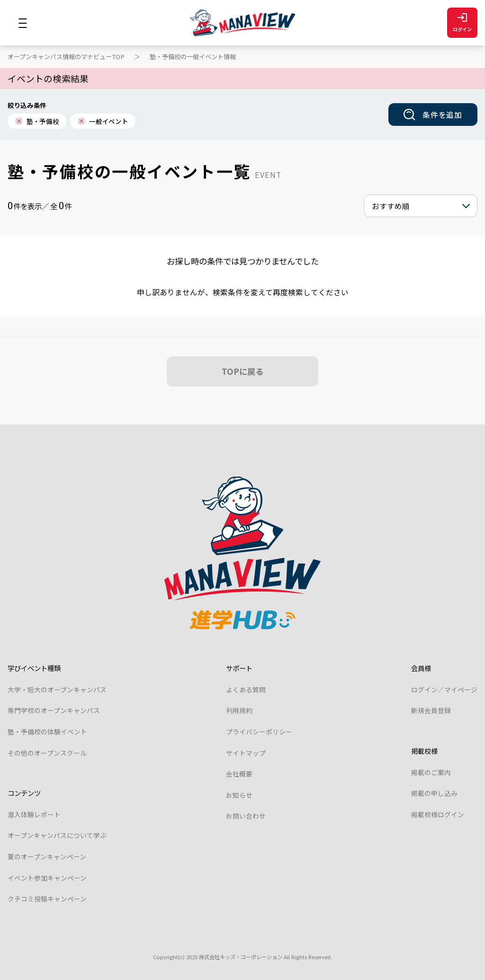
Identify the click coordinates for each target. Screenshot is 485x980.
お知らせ (239, 795)
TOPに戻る (242, 371)
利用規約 (239, 710)
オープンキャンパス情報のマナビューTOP (66, 57)
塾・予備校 (37, 121)
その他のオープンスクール (47, 753)
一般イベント (103, 121)
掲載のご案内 (431, 772)
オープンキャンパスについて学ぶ (57, 835)
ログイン (462, 23)
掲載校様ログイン (438, 814)
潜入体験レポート (34, 814)
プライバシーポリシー (259, 732)
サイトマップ (246, 753)
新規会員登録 (431, 710)
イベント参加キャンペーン (47, 878)
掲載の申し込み (434, 793)
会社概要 (239, 774)
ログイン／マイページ (444, 689)
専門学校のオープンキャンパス (54, 710)
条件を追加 (433, 115)
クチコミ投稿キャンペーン (47, 899)
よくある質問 (246, 689)
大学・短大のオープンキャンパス (57, 689)
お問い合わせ (246, 816)
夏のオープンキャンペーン (47, 856)
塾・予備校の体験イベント (47, 732)
